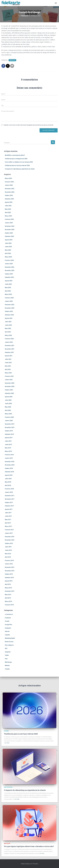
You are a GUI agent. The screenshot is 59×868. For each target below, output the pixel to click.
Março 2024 (8, 257)
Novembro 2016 (10, 540)
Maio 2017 (8, 520)
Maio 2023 (8, 288)
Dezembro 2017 (10, 496)
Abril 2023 (8, 291)
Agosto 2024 (9, 240)
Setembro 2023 (9, 277)
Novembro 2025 (10, 192)
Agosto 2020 (9, 397)
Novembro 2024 (10, 230)
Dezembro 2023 (10, 267)
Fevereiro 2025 (9, 219)
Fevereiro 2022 (9, 339)
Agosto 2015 (9, 581)
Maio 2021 (8, 366)
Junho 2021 (8, 363)
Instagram (8, 628)
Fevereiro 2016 (9, 560)
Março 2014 (8, 601)
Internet (7, 631)
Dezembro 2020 (10, 383)
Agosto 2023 (9, 281)
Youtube (7, 669)
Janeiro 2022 (9, 342)
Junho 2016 (8, 550)
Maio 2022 (8, 328)
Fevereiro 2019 (9, 455)
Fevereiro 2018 (9, 489)
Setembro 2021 (9, 352)
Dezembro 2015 (10, 567)
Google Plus (9, 625)
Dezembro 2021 (10, 346)
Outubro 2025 (9, 195)
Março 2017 (8, 526)
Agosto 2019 (9, 438)
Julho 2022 (8, 322)
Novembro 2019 (10, 427)
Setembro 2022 (9, 315)
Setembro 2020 (9, 393)
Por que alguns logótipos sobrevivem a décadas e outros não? (29, 846)
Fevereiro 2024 (9, 260)
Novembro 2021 (10, 349)
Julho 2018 (8, 479)
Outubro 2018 (9, 468)
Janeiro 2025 (9, 223)
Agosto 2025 (9, 202)
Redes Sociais (9, 642)
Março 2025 (8, 216)
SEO (6, 648)
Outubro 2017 (9, 503)
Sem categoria (9, 645)
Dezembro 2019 (10, 424)
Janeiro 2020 (9, 421)
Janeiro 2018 (9, 492)
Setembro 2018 (9, 472)
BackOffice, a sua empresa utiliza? (15, 155)
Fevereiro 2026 (9, 182)
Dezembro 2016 (10, 537)
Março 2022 (8, 335)
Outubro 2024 (9, 233)
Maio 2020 (8, 407)
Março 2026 (8, 178)
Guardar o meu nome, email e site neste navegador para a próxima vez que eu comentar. (29, 125)
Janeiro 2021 (9, 380)
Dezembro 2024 (10, 226)
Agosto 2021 (9, 356)
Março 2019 (8, 451)
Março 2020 (8, 414)
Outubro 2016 (9, 543)
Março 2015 (8, 588)
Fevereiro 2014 (9, 605)
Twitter (7, 655)
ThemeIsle (35, 864)
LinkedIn (7, 635)
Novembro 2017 (10, 499)
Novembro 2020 (10, 386)
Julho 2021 (8, 359)
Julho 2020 (8, 400)
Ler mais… (7, 743)
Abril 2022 (8, 332)
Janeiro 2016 (9, 564)
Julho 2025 (8, 206)
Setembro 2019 (9, 434)
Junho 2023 (8, 284)
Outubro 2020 (9, 390)
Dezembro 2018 (10, 462)
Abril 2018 (8, 485)
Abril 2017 (8, 523)
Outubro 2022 (9, 311)
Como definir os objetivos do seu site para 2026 (19, 162)
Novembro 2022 (10, 308)
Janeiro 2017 (9, 533)
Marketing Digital (10, 638)
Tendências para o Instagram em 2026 (16, 159)
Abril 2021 (8, 369)
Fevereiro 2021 (9, 376)
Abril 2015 (8, 584)
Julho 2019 (8, 441)
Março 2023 (8, 294)
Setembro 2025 (9, 199)
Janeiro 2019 (9, 458)
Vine (6, 659)
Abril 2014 (8, 598)
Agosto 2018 (9, 475)
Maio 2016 (8, 554)
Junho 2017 (8, 516)
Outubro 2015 (9, 574)
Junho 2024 (8, 247)
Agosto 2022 (9, 318)
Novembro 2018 (10, 465)
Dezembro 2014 (10, 591)
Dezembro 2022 (10, 305)
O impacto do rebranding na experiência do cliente (20, 169)
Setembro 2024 (9, 236)
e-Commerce (9, 614)
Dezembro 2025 (10, 189)
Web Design (12, 60)
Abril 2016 (8, 557)
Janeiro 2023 (9, 301)
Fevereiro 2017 (9, 530)
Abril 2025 (8, 212)
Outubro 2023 (9, 274)
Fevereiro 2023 (9, 298)
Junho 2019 (8, 445)
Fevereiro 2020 (9, 417)
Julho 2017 (8, 513)
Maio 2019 (8, 448)
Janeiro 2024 (9, 264)
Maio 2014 (8, 595)
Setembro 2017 (9, 506)
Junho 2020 (8, 404)
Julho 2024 (8, 243)
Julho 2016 (8, 547)
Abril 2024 (8, 253)
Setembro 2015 (9, 578)
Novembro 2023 (10, 270)
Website (7, 665)
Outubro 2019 (9, 431)
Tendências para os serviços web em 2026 (17, 165)
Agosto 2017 (9, 509)
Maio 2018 (8, 482)
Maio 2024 (8, 250)
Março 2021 (8, 373)
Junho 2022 (8, 325)
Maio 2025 (8, 209)
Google (7, 621)
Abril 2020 (8, 410)
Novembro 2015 (10, 571)
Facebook (8, 618)
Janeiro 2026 (9, 185)
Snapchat (8, 652)
